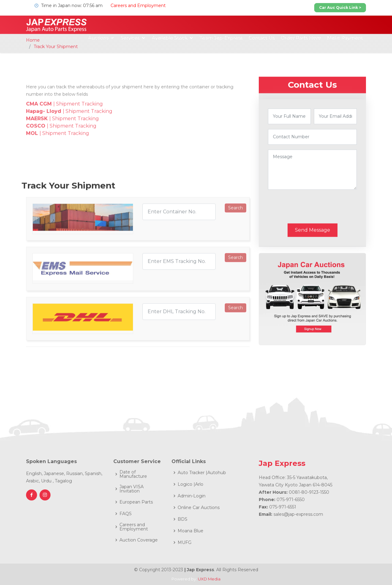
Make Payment (345, 38)
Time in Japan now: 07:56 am (68, 6)
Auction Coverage (139, 540)
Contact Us (262, 38)
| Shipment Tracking (79, 126)
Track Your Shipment (56, 47)
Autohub (217, 473)
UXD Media (209, 579)
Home (33, 40)
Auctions (98, 38)
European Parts (136, 502)
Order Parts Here (301, 38)
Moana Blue (190, 531)
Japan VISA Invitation (132, 489)
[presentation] (315, 222)
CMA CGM (40, 126)
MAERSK (38, 141)
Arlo (199, 484)
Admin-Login (192, 496)
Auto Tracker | (192, 473)
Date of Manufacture (133, 474)
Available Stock (170, 38)
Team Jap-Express (221, 38)
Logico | (186, 484)
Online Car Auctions (199, 508)
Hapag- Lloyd (44, 133)
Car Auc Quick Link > (340, 8)
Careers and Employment (138, 6)
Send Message (313, 245)
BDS (183, 519)
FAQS (126, 514)
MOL (33, 155)
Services (130, 38)
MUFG (185, 542)
